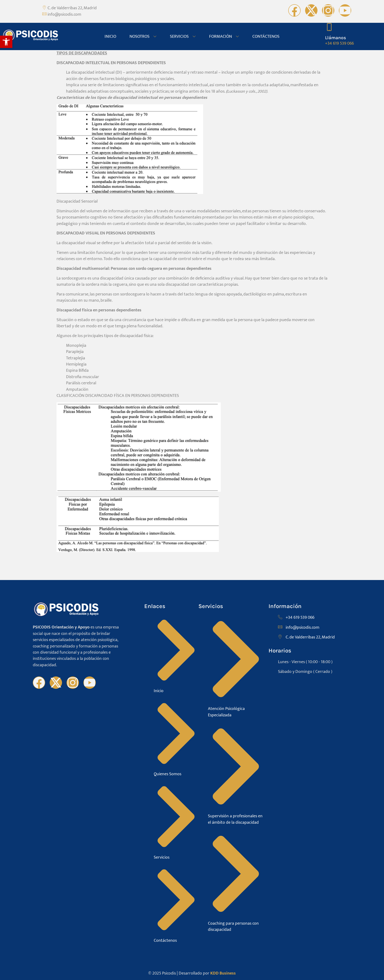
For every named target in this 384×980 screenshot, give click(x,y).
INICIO (110, 36)
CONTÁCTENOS (266, 36)
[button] (6, 42)
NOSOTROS (143, 36)
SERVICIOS (183, 36)
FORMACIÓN (224, 36)
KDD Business (223, 973)
